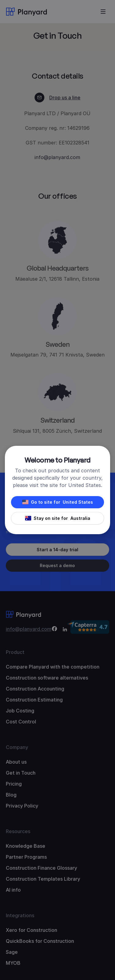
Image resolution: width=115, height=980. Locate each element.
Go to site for (58, 502)
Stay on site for (58, 518)
